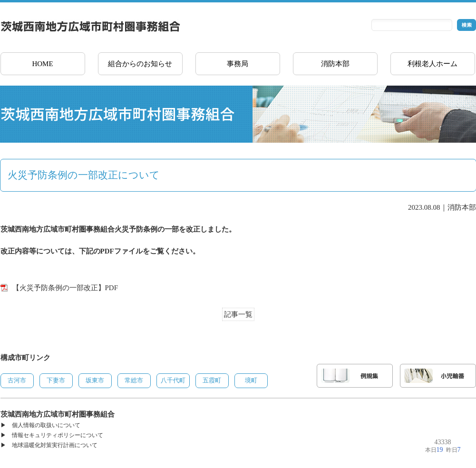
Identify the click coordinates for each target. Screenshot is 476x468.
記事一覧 (238, 314)
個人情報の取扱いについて (46, 425)
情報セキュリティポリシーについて (58, 435)
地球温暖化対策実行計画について (55, 445)
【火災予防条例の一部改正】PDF (65, 288)
